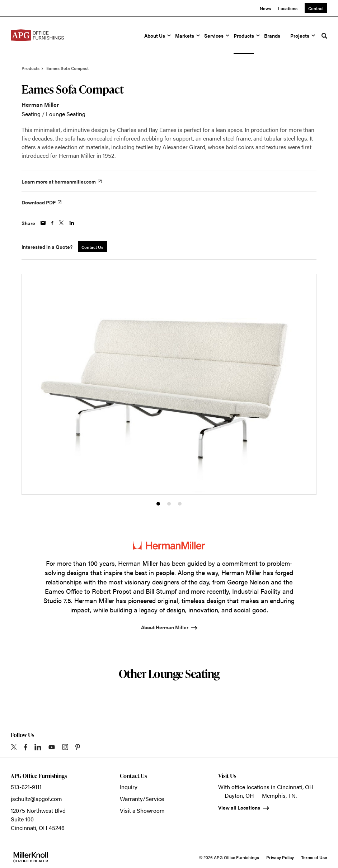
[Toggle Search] (324, 36)
